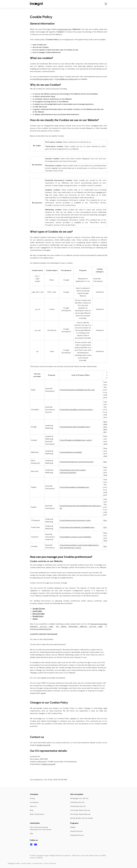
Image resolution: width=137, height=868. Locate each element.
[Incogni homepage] (36, 4)
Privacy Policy (27, 863)
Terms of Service (50, 863)
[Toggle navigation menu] (106, 4)
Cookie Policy (38, 863)
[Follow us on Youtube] (36, 845)
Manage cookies (14, 863)
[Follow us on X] (31, 844)
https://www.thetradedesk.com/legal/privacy (77, 527)
